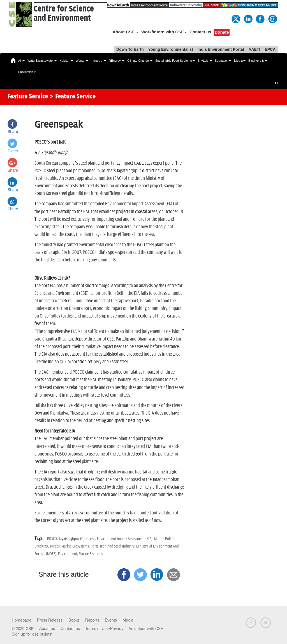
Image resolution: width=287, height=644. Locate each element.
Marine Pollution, (167, 539)
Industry (98, 61)
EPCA (270, 49)
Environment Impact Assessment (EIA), (126, 539)
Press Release (50, 620)
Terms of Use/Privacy (104, 629)
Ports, (95, 546)
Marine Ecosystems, (76, 546)
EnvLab (205, 61)
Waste (82, 61)
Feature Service (28, 97)
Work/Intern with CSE (164, 32)
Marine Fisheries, (91, 554)
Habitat (66, 61)
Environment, (68, 554)
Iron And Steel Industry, (118, 546)
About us (47, 629)
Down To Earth (130, 49)
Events (111, 620)
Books (74, 620)
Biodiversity (258, 61)
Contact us (200, 32)
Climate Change (140, 61)
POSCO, (53, 539)
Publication (27, 72)
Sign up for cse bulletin (32, 634)
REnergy (117, 61)
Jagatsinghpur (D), (72, 539)
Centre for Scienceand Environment (64, 13)
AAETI (254, 49)
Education (223, 61)
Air (21, 61)
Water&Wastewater (42, 61)
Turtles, (55, 546)
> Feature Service (72, 97)
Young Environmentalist (171, 49)
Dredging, (42, 546)
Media (240, 61)
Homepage (22, 620)
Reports (92, 620)
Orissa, (92, 539)
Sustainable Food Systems (175, 61)
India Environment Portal (221, 49)
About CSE (125, 32)
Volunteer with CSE (146, 629)
